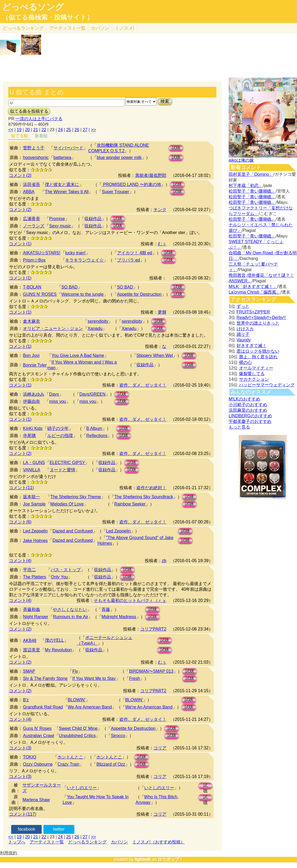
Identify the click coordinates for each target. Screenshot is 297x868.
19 (19, 130)
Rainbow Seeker (130, 504)
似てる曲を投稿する (29, 111)
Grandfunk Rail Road (43, 707)
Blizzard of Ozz (111, 764)
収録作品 (93, 219)
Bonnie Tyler (35, 365)
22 (44, 130)
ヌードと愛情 (62, 470)
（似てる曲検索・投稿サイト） (48, 17)
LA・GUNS (34, 463)
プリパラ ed (128, 260)
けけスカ (245, 329)
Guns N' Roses (37, 728)
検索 (165, 101)
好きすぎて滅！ (252, 346)
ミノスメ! (125, 28)
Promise (57, 219)
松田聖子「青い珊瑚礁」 (252, 191)
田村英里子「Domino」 (251, 174)
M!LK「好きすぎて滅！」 (253, 287)
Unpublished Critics (77, 736)
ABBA (29, 192)
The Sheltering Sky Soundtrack (144, 497)
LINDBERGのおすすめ (250, 416)
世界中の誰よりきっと (258, 323)
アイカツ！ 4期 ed (135, 253)
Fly (75, 671)
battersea (62, 157)
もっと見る (239, 427)
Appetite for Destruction (139, 294)
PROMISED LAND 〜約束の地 (131, 184)
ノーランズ (34, 226)
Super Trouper (115, 192)
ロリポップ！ (170, 859)
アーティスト (67, 28)
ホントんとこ (70, 757)
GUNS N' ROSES (40, 294)
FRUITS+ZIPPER (253, 312)
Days (54, 394)
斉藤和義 (32, 610)
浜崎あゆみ (34, 394)
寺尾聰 (29, 436)
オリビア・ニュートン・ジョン (53, 328)
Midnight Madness (119, 617)
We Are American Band (90, 707)
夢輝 (162, 312)
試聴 (176, 148)
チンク (160, 210)
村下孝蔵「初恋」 (246, 186)
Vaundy (244, 340)
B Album (94, 428)
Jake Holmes (35, 541)
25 (69, 130)
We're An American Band (149, 707)
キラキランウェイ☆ (84, 260)
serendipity (98, 321)
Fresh (134, 678)
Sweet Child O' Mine (78, 728)
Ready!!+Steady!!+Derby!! (261, 318)
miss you (58, 401)
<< (11, 130)
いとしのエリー (82, 788)
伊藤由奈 (32, 401)
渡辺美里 (32, 650)
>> (93, 130)
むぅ (162, 244)
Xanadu (95, 328)
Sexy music (60, 226)
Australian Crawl (38, 736)
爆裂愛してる (252, 374)
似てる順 (19, 136)
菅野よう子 (34, 148)
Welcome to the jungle (83, 294)
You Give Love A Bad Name (78, 355)
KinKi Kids (33, 428)
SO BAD (69, 287)
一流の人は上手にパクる (39, 119)
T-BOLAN (32, 287)
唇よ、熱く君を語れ (258, 357)
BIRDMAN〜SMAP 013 (151, 671)
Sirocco (118, 736)
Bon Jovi (31, 355)
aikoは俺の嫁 (241, 160)
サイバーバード (68, 148)
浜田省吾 (32, 184)
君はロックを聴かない (258, 351)
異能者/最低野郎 (151, 175)
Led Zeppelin (35, 531)
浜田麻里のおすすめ (248, 410)
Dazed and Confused (73, 531)
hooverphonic (36, 157)
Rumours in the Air (71, 617)
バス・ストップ (66, 570)
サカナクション (254, 379)
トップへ (17, 842)
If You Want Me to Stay (94, 678)
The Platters (34, 577)
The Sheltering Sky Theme (76, 497)
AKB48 (30, 641)
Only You (59, 577)
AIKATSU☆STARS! (42, 253)
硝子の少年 (58, 428)
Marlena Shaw (36, 800)
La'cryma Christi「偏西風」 (255, 292)
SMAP (29, 671)
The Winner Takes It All (67, 192)
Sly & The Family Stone (45, 678)
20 (28, 130)
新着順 (41, 136)
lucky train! (75, 253)
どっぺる (23, 28)
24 (60, 130)
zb (164, 561)
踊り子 (243, 334)
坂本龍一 (32, 497)
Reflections (97, 436)
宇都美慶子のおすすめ (250, 421)
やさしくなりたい (70, 610)
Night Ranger (36, 617)
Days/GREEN (92, 394)
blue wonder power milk (119, 157)
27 (85, 130)
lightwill (143, 859)
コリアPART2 (153, 629)
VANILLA (32, 470)
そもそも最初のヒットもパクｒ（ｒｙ (130, 600)
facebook (27, 829)
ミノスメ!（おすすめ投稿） (158, 842)
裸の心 (245, 362)
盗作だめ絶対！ (151, 488)
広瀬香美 (32, 219)
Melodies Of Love (67, 504)
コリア (160, 748)
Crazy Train (68, 764)
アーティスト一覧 (47, 842)
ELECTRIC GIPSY (67, 463)
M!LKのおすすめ (244, 399)
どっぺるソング (33, 7)
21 (36, 130)
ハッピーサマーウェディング (267, 385)
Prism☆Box (34, 260)
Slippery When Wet (155, 355)
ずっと (243, 306)
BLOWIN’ (134, 700)
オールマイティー (256, 368)
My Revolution (58, 650)
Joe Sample (34, 504)
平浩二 (29, 570)
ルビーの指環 (60, 436)
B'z (26, 700)
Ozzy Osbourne (38, 764)
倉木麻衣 (32, 321)
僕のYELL (54, 640)
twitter (59, 829)
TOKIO (30, 757)
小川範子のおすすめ (248, 405)
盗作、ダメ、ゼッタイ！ (143, 385)
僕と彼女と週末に (62, 184)
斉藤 (106, 610)
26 (77, 130)
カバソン (100, 28)
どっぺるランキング (87, 842)
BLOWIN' (77, 700)
